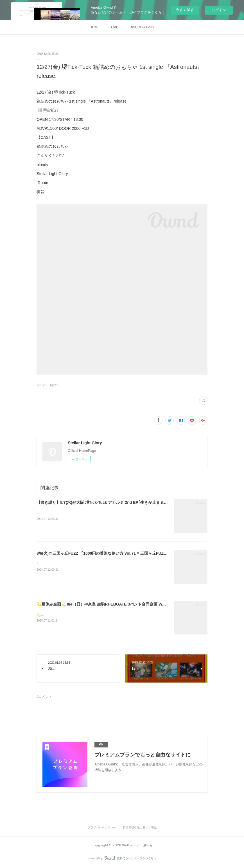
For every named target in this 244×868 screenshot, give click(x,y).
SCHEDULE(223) (48, 385)
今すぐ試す (185, 10)
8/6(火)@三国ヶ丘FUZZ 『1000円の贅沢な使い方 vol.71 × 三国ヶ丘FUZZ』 (103, 553)
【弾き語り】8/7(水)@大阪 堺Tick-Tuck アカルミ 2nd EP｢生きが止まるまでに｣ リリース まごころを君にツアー (136, 502)
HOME (95, 27)
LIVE (115, 27)
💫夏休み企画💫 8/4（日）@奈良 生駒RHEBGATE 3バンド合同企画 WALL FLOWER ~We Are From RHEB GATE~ (139, 604)
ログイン (219, 10)
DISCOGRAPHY (142, 27)
